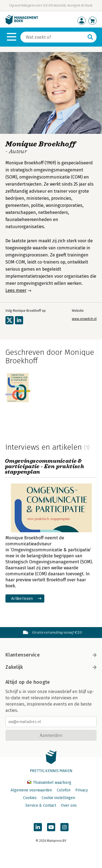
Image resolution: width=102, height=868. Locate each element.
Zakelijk (51, 667)
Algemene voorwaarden (31, 790)
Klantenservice (51, 655)
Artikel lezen (22, 598)
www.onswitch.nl (84, 319)
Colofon (64, 790)
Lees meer (16, 290)
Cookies (30, 798)
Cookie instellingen (58, 798)
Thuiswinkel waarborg (49, 783)
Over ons (69, 805)
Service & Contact (41, 805)
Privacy (82, 790)
